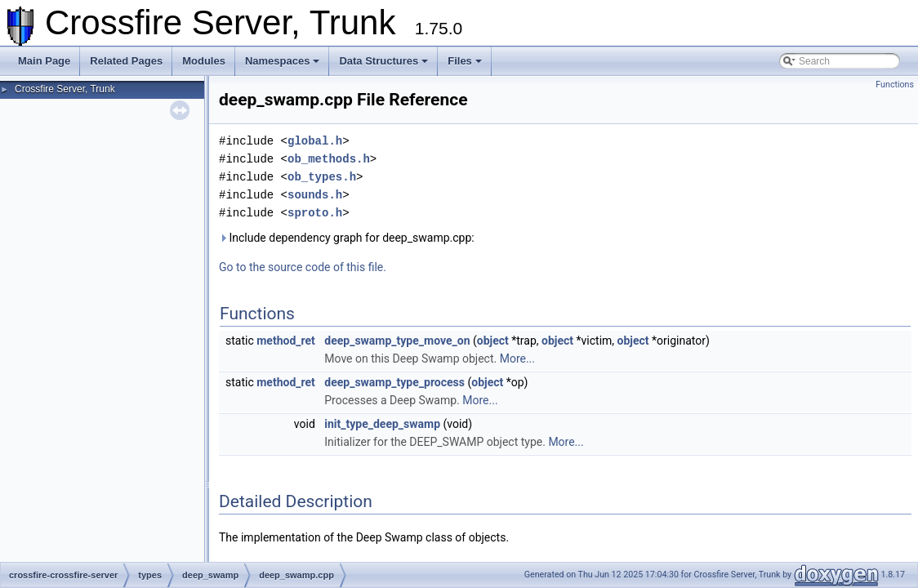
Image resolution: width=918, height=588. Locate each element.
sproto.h (315, 213)
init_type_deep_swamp (382, 424)
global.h (315, 141)
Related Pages (126, 61)
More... (517, 359)
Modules (204, 61)
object (493, 341)
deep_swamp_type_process (394, 382)
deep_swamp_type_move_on (397, 341)
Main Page (44, 61)
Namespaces (283, 61)
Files (465, 61)
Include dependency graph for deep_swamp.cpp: (347, 238)
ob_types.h (322, 177)
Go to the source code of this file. (303, 267)
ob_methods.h (329, 159)
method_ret (286, 341)
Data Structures (383, 61)
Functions (895, 85)
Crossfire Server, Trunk (65, 89)
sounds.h (315, 195)
